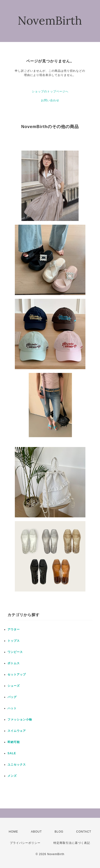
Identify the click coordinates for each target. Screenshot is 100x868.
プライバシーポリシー (25, 843)
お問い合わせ (50, 100)
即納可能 (14, 742)
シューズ (14, 686)
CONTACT (84, 832)
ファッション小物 (20, 720)
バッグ (12, 697)
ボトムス (14, 663)
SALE (12, 753)
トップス (14, 641)
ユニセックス (17, 765)
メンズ (12, 776)
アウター (14, 629)
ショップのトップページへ (50, 91)
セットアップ (17, 675)
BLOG (59, 832)
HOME (13, 832)
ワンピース (15, 652)
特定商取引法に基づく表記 (72, 843)
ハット (12, 708)
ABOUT (36, 832)
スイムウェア (17, 731)
